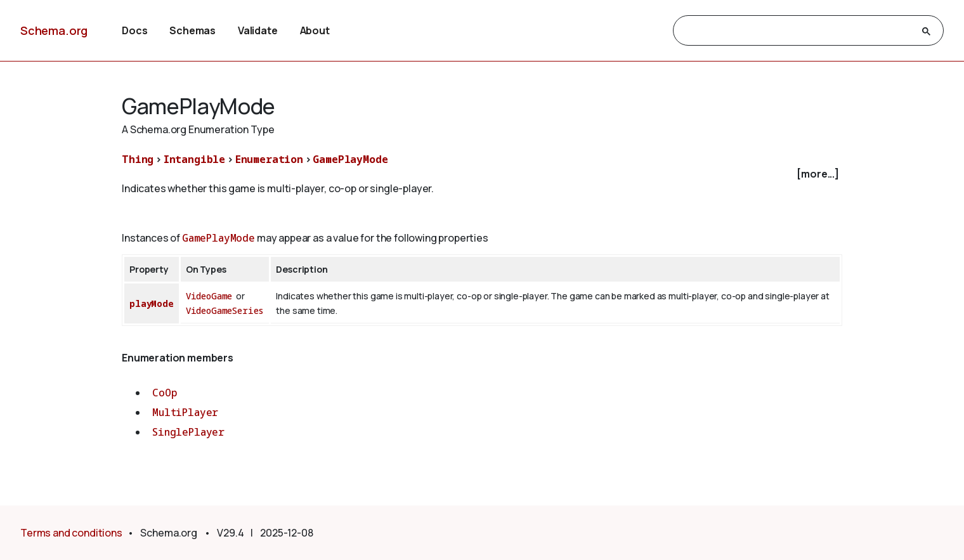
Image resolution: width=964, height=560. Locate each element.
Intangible (194, 159)
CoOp (165, 393)
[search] (797, 31)
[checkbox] (482, 174)
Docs (134, 30)
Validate (258, 30)
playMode (152, 303)
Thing (138, 159)
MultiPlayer (185, 412)
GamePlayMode (350, 159)
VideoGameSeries (225, 310)
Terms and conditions (71, 533)
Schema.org (54, 30)
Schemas (192, 30)
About (315, 30)
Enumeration (269, 159)
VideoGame (209, 296)
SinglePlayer (188, 432)
